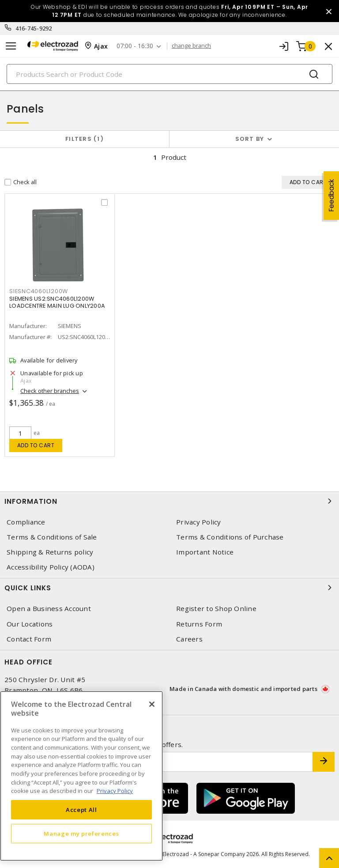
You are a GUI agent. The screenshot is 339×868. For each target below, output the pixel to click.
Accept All (81, 810)
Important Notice (205, 552)
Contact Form (29, 639)
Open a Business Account (49, 609)
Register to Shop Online (216, 609)
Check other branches (50, 391)
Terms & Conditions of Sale (52, 537)
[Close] (152, 704)
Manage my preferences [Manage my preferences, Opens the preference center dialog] (81, 834)
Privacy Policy (199, 522)
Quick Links (169, 588)
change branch (191, 46)
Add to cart (36, 445)
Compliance (26, 522)
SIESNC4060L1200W (39, 291)
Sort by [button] (250, 139)
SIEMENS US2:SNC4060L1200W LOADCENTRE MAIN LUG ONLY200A (57, 302)
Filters (85, 139)
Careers (189, 639)
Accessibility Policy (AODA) (51, 567)
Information (169, 501)
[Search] (169, 74)
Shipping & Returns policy (50, 552)
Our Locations (30, 624)
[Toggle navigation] (11, 46)
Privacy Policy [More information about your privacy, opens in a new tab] (115, 791)
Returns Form (199, 624)
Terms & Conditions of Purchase (230, 537)
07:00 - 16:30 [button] (135, 46)
